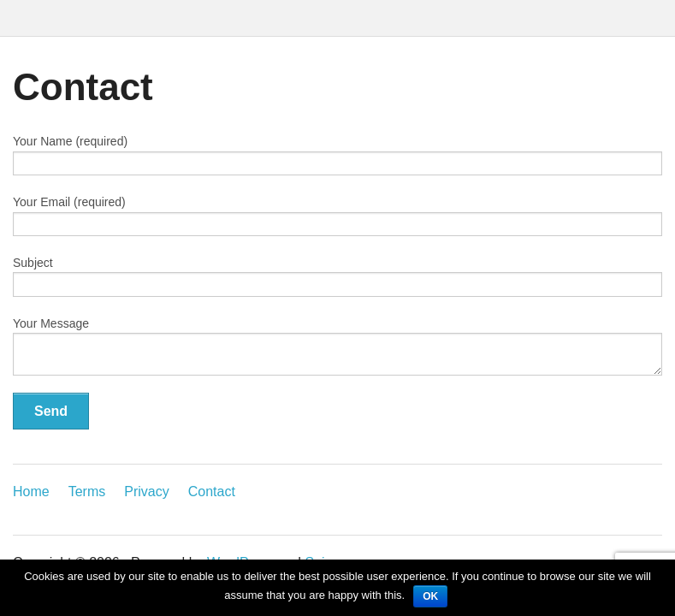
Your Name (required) (337, 155)
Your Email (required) (337, 216)
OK (430, 596)
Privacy (146, 492)
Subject (337, 276)
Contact (212, 492)
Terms (87, 492)
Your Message (337, 346)
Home (31, 492)
